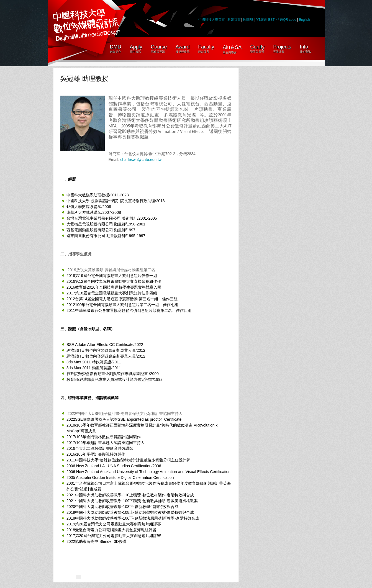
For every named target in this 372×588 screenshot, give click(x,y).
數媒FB (248, 20)
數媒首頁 (234, 20)
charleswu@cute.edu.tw (141, 160)
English (304, 20)
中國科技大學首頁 (212, 20)
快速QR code (287, 20)
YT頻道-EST (265, 20)
